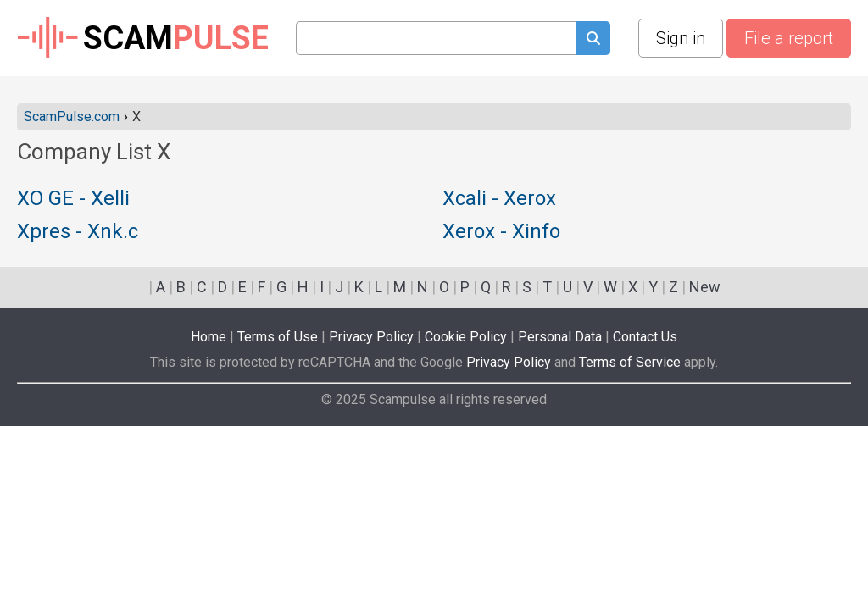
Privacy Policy (371, 337)
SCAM (143, 38)
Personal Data (560, 337)
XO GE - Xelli (73, 199)
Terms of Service (630, 362)
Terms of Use (278, 337)
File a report (789, 38)
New (705, 287)
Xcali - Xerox (499, 199)
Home (209, 337)
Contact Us (645, 337)
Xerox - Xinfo (501, 232)
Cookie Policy (466, 337)
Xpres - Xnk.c (78, 232)
